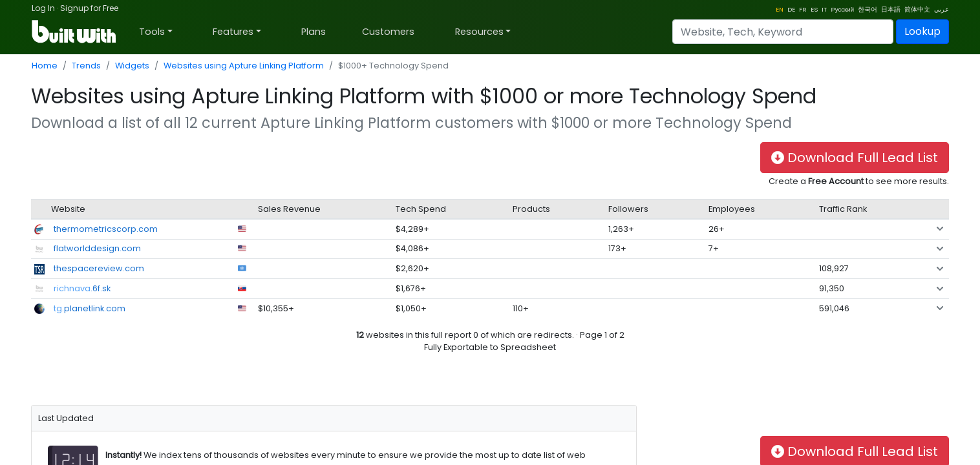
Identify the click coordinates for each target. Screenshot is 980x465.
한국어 (868, 9)
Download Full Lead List (855, 158)
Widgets (132, 66)
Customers (388, 32)
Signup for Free (89, 8)
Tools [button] (152, 32)
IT (824, 9)
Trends (86, 66)
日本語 (891, 9)
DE (791, 9)
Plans (314, 32)
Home (45, 66)
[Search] (783, 32)
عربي (942, 9)
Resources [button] (479, 32)
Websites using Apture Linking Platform (244, 66)
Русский (842, 9)
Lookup (922, 31)
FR (803, 9)
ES (814, 9)
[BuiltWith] (75, 32)
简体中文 (917, 9)
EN (780, 9)
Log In (43, 8)
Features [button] (233, 32)
